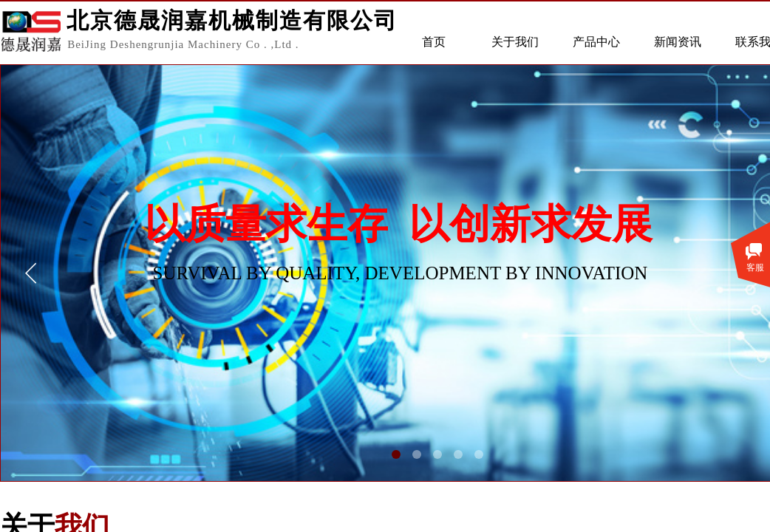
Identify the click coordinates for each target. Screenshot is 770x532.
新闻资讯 (678, 42)
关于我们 (515, 42)
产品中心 (596, 42)
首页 (434, 42)
